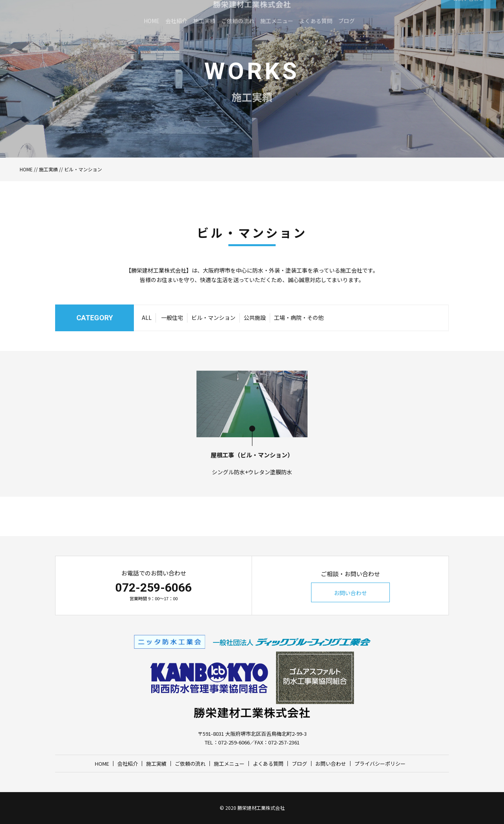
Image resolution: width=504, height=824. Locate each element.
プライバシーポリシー (380, 764)
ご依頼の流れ (190, 764)
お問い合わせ (350, 593)
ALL (147, 334)
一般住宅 (172, 334)
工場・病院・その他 (299, 334)
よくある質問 (268, 764)
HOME (26, 169)
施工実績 (48, 169)
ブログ (299, 764)
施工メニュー (229, 764)
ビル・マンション (213, 334)
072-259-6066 (154, 587)
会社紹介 (128, 764)
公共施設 (255, 334)
